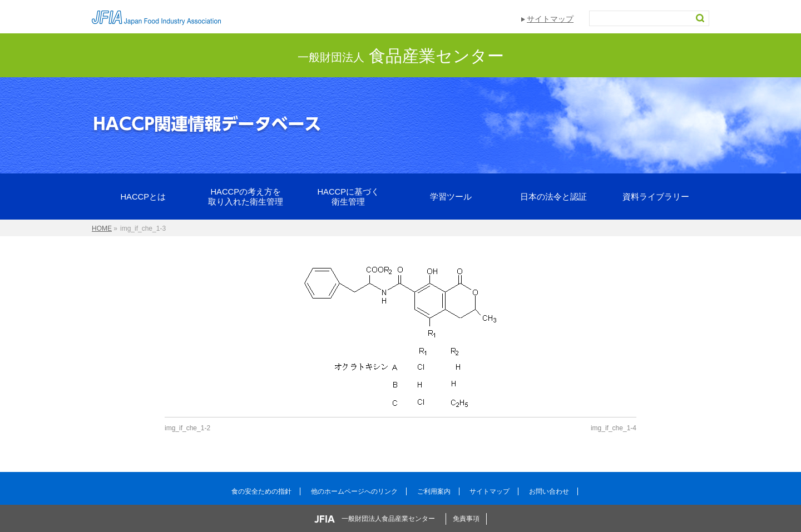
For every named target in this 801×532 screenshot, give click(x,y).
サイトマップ (550, 19)
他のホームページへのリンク (354, 491)
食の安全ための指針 (261, 491)
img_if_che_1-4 (614, 428)
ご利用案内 (434, 491)
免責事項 (466, 519)
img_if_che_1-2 (187, 428)
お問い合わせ (549, 491)
